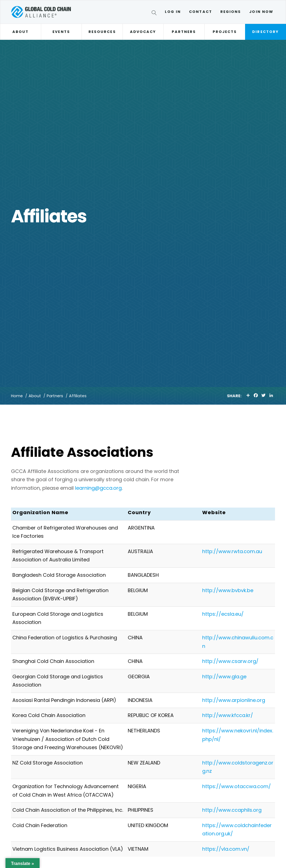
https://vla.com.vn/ (226, 849)
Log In (173, 12)
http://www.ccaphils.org (232, 810)
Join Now (261, 12)
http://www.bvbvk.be (228, 590)
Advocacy (143, 32)
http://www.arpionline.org (234, 700)
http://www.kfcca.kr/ (228, 715)
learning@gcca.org (98, 488)
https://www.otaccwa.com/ (237, 786)
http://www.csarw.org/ (230, 661)
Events (61, 32)
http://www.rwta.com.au (232, 551)
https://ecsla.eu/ (223, 614)
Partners (184, 32)
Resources (102, 32)
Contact (201, 12)
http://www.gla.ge (224, 677)
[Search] (155, 14)
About (20, 32)
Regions (231, 12)
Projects (225, 32)
